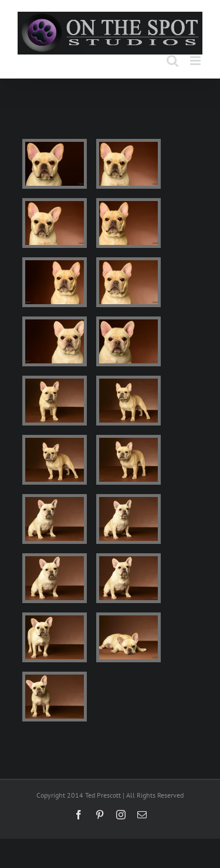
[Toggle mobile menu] (196, 61)
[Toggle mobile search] (172, 61)
